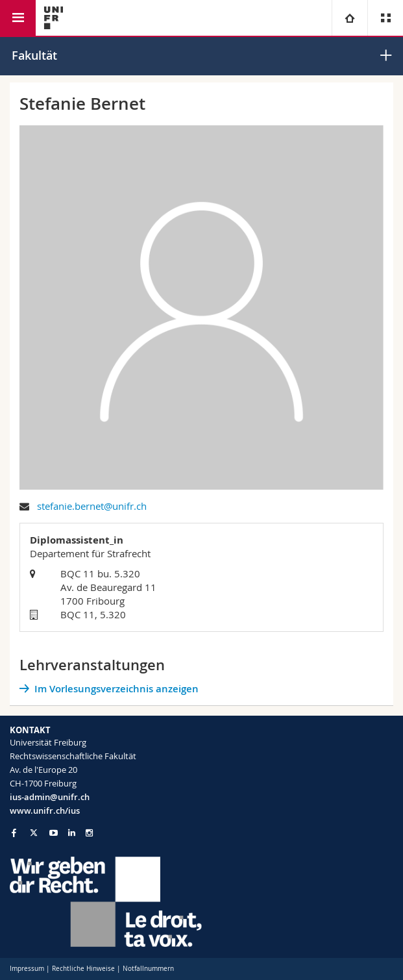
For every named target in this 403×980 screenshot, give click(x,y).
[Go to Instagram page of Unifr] (89, 833)
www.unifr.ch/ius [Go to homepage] (45, 810)
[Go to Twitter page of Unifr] (34, 833)
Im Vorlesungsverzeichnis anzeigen (116, 689)
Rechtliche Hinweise (83, 969)
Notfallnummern (148, 969)
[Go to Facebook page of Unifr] (14, 833)
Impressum (27, 969)
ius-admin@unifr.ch (50, 797)
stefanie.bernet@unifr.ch (92, 506)
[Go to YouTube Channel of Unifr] (54, 833)
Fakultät (34, 55)
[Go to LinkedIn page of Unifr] (72, 833)
